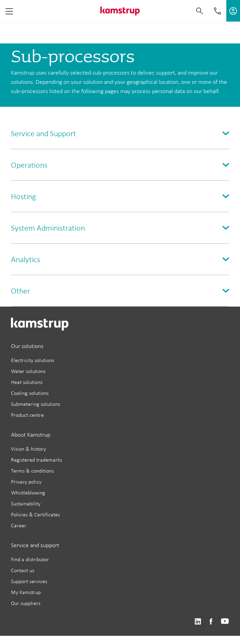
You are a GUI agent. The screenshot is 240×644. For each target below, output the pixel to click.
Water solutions (28, 371)
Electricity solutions (33, 360)
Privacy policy (26, 482)
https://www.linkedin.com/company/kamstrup (198, 622)
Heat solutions (27, 382)
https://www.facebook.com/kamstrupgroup (211, 622)
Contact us (23, 570)
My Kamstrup (26, 592)
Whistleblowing (28, 493)
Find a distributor (30, 559)
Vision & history (28, 449)
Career (19, 525)
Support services (29, 581)
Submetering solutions (36, 404)
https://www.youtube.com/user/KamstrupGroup (225, 622)
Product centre (27, 415)
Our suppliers (26, 603)
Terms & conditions (32, 471)
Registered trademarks (36, 460)
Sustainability (26, 504)
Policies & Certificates (35, 514)
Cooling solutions (30, 393)
